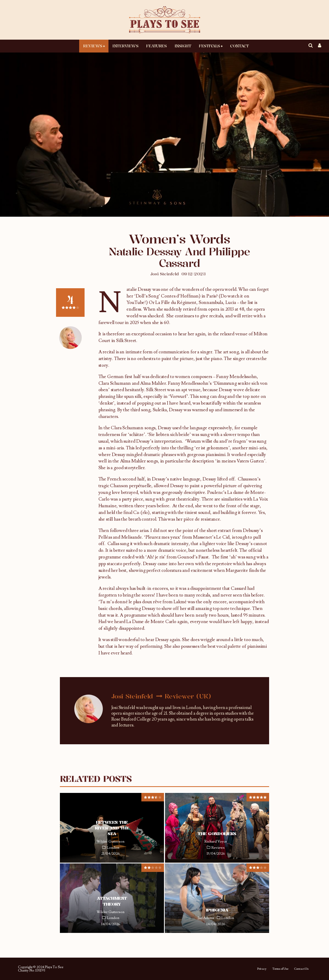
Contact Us (301, 969)
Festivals (209, 46)
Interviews (125, 46)
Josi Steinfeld (165, 274)
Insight (183, 46)
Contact (239, 46)
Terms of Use (280, 969)
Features (156, 46)
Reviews (93, 46)
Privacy (262, 969)
